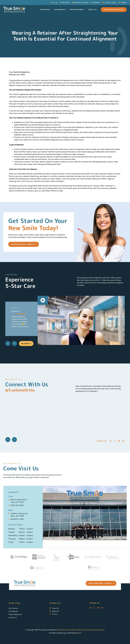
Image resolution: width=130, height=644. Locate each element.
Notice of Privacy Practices (86, 630)
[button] (43, 301)
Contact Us (93, 10)
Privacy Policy (70, 630)
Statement (101, 630)
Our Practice (46, 10)
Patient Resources (78, 10)
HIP (80, 633)
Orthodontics (61, 10)
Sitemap (61, 630)
